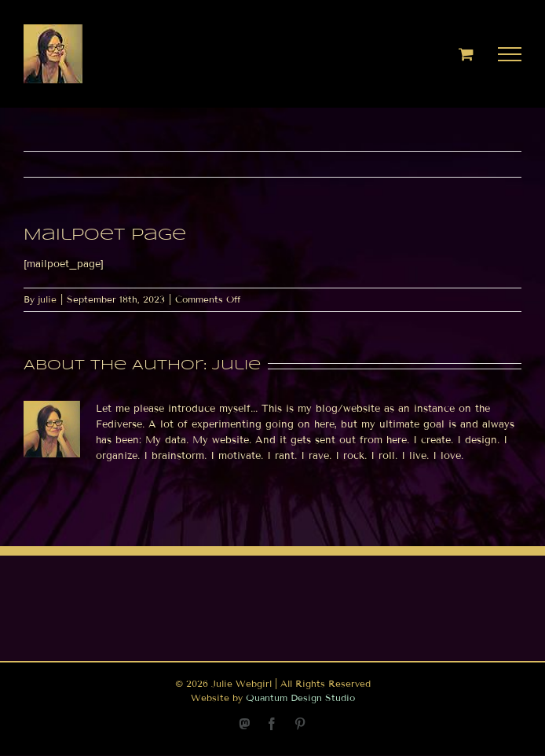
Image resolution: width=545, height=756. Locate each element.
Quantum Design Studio (300, 697)
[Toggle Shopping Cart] (466, 54)
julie (47, 299)
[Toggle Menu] (510, 54)
